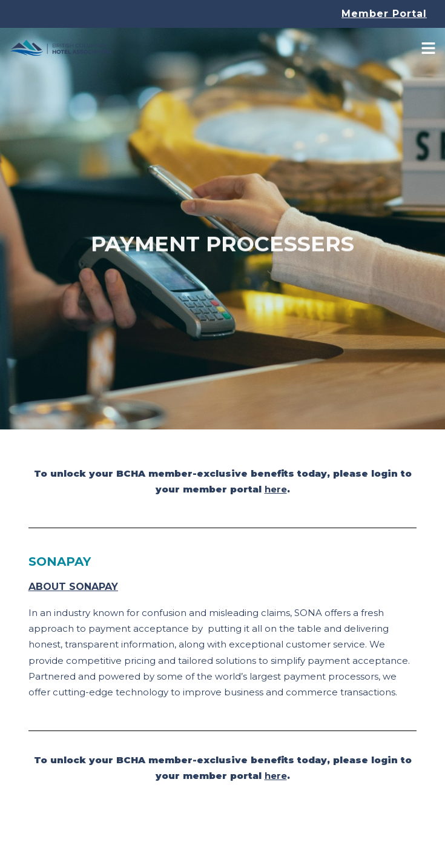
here (276, 489)
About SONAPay (73, 587)
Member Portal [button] (384, 14)
